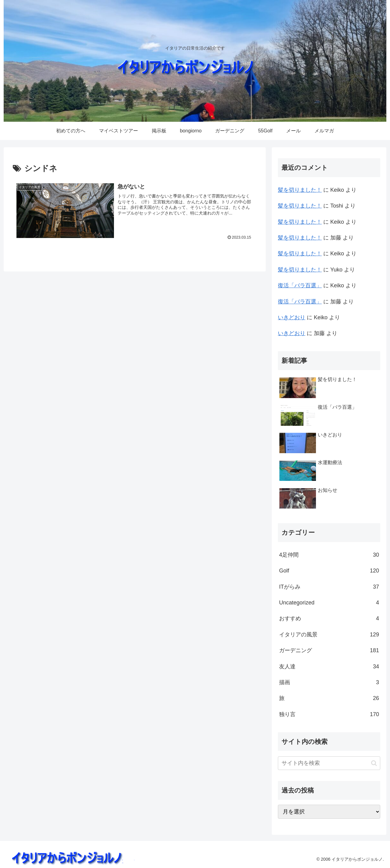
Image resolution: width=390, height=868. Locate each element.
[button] (374, 763)
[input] (329, 763)
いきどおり (292, 317)
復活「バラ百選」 (300, 285)
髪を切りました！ (300, 190)
